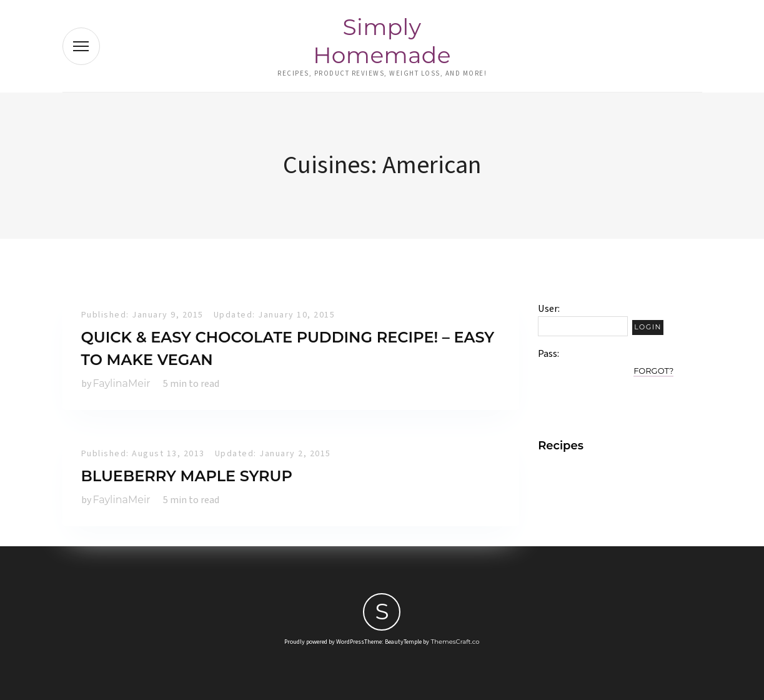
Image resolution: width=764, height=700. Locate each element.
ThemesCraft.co (455, 642)
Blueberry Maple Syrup (187, 476)
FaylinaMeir (122, 383)
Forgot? (653, 371)
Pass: (548, 354)
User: (549, 309)
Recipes (561, 446)
